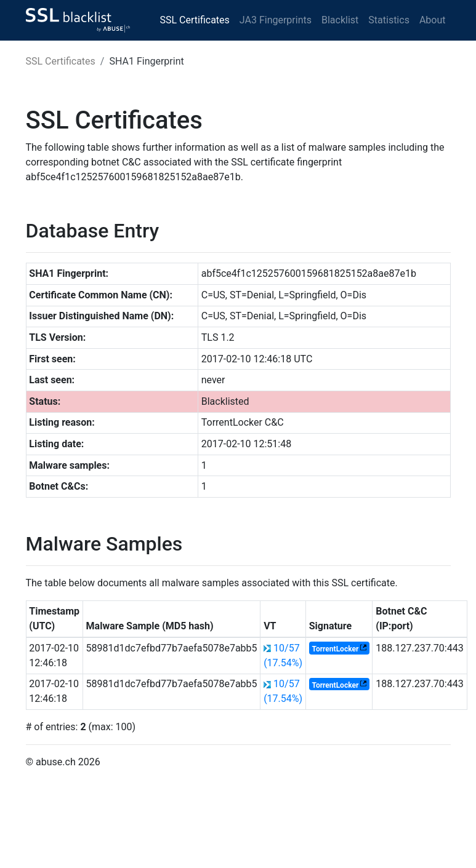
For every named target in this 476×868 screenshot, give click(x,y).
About (433, 20)
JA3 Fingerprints (276, 20)
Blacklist (340, 20)
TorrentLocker (335, 649)
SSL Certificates (195, 20)
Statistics (389, 20)
